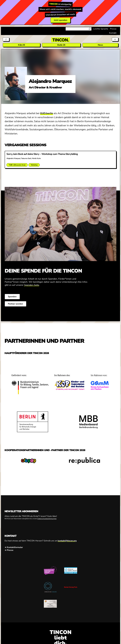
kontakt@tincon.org (67, 541)
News (100, 45)
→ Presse (9, 551)
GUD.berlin (47, 113)
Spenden (13, 297)
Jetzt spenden (60, 20)
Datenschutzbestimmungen (47, 519)
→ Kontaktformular (14, 548)
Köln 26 (21, 45)
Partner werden (16, 304)
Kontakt (113, 33)
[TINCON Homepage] (61, 40)
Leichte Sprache (101, 29)
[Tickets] (6, 39)
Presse (113, 29)
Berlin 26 (61, 45)
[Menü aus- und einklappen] (115, 39)
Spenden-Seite (32, 285)
